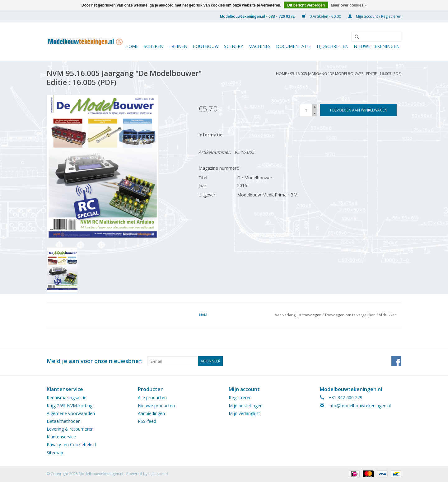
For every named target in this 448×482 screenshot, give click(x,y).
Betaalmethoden (64, 421)
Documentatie (293, 46)
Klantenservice (61, 437)
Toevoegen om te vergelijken (350, 315)
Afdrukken (388, 315)
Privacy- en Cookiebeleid (71, 444)
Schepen (154, 46)
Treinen (178, 46)
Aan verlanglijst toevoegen (298, 315)
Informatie (210, 135)
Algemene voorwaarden (71, 413)
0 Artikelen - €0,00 (322, 16)
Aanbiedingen (151, 413)
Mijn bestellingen (246, 406)
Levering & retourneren (70, 429)
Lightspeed (158, 474)
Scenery (233, 46)
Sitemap (55, 453)
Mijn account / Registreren (375, 16)
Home (132, 46)
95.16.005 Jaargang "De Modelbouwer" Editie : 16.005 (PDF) (346, 74)
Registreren (240, 397)
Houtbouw (206, 46)
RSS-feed (147, 421)
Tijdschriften (332, 46)
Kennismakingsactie (67, 397)
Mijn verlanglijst (244, 413)
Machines (259, 46)
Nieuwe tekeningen (377, 46)
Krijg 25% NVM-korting (70, 406)
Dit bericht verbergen (306, 5)
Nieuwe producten (156, 406)
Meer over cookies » (349, 5)
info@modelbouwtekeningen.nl (360, 406)
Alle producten (152, 397)
